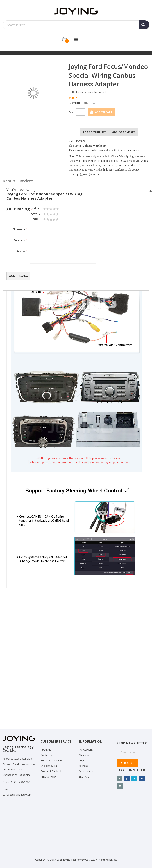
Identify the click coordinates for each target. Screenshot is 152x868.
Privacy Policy (49, 777)
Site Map (84, 777)
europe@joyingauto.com (86, 174)
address (83, 766)
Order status (86, 771)
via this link (101, 170)
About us (46, 750)
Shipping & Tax (49, 766)
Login (82, 760)
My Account (86, 750)
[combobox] (76, 25)
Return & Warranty (52, 760)
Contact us (47, 755)
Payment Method (51, 771)
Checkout (84, 755)
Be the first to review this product (89, 92)
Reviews (27, 181)
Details (9, 181)
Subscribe (127, 763)
